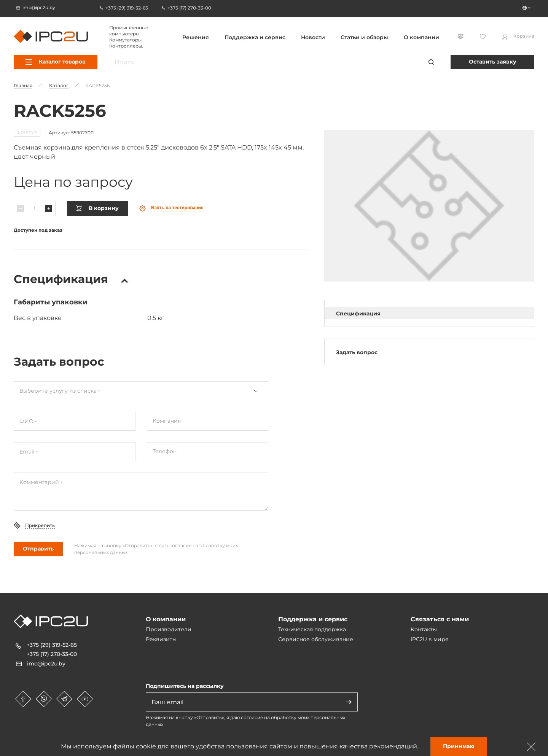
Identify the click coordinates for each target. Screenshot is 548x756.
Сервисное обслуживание (316, 639)
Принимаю (459, 746)
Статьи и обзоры (364, 37)
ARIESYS (27, 133)
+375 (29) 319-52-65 (52, 645)
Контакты (424, 629)
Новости (313, 37)
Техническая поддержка (312, 629)
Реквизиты (161, 639)
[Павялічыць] (49, 208)
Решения (196, 37)
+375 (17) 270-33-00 (52, 654)
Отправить (38, 549)
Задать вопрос (357, 352)
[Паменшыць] (21, 208)
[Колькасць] (35, 208)
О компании (421, 37)
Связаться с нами (440, 619)
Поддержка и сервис (255, 37)
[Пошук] (431, 62)
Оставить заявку (493, 62)
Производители (169, 629)
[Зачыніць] (531, 746)
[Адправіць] (349, 702)
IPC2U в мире (430, 639)
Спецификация (358, 314)
